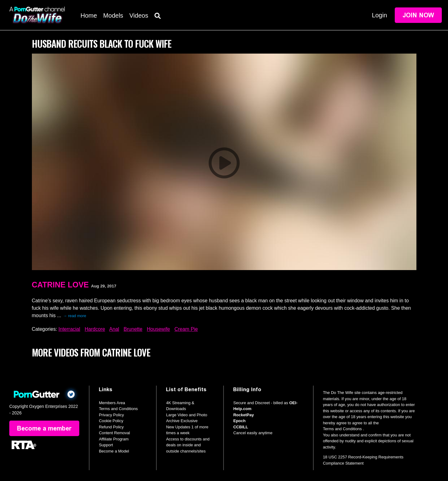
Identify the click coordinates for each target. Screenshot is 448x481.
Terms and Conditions (118, 409)
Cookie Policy (111, 421)
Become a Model (114, 451)
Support (106, 445)
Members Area (112, 403)
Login (379, 15)
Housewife (158, 329)
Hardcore (95, 329)
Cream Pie (186, 329)
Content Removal (114, 433)
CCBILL (241, 427)
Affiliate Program (114, 439)
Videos (139, 15)
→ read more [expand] (75, 316)
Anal (114, 329)
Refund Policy (111, 427)
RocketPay (243, 415)
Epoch (239, 421)
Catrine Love (60, 285)
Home (89, 15)
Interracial (69, 329)
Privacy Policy (111, 415)
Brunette (133, 329)
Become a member (44, 428)
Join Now (418, 15)
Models (113, 15)
